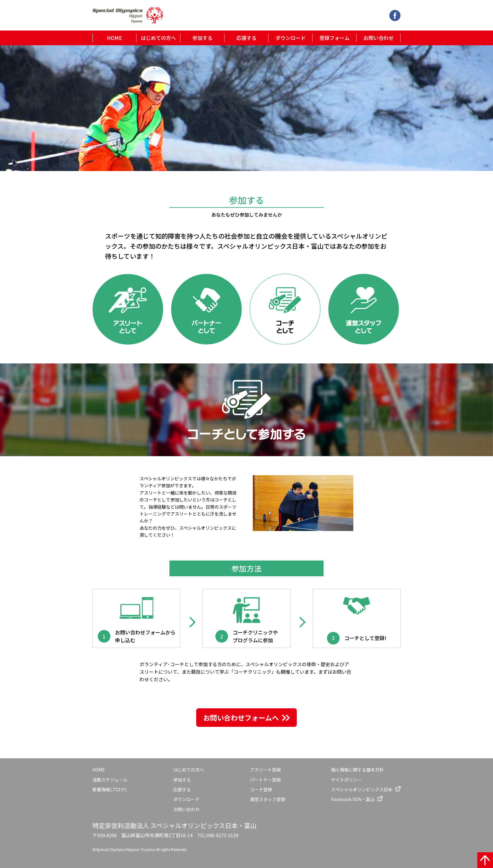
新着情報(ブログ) (109, 789)
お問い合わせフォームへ (241, 717)
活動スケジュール (110, 780)
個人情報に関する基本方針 (357, 770)
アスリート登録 (265, 770)
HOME (114, 38)
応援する (246, 38)
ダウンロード (291, 38)
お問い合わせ (379, 38)
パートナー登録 (265, 780)
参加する (202, 38)
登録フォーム (335, 38)
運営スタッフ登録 (268, 799)
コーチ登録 (261, 789)
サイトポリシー (346, 780)
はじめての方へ (158, 38)
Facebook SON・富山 (353, 799)
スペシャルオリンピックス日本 (362, 789)
